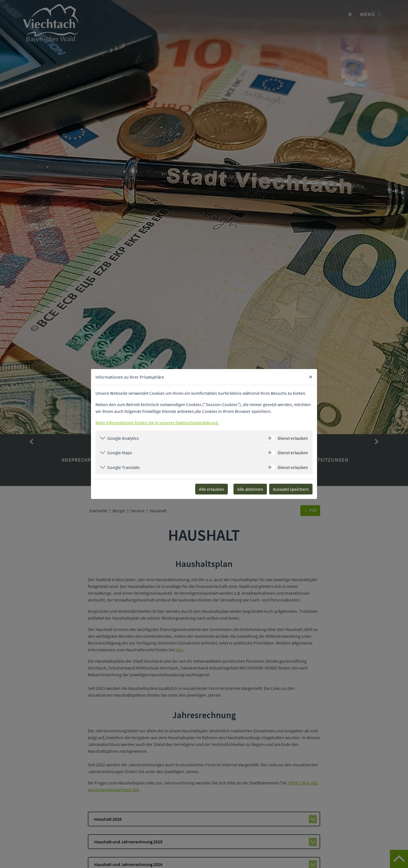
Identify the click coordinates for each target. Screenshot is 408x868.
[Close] (311, 377)
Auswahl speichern (291, 489)
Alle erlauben (212, 489)
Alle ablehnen (250, 489)
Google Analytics (123, 438)
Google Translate (124, 467)
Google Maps (120, 453)
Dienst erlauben (293, 438)
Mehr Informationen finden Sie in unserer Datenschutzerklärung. (157, 423)
